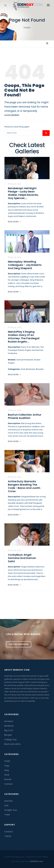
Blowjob (8, 735)
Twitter (8, 836)
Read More (15, 222)
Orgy (7, 766)
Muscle (8, 779)
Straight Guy (11, 810)
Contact (9, 832)
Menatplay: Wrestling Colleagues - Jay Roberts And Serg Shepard (25, 265)
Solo (6, 805)
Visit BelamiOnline (19, 644)
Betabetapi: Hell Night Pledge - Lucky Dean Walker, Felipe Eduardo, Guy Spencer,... (23, 193)
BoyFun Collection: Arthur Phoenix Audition (25, 416)
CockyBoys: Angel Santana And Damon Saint (22, 558)
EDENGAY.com (37, 861)
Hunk (7, 775)
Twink (7, 815)
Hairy (7, 770)
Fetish (7, 761)
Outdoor (9, 784)
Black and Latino (12, 744)
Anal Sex (8, 801)
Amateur (9, 721)
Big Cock (9, 730)
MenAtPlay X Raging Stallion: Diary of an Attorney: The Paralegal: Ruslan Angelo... (24, 337)
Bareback (9, 726)
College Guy (10, 740)
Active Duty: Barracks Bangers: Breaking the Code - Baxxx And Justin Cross (24, 486)
